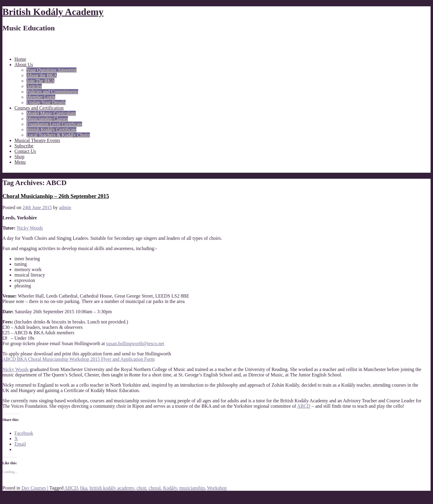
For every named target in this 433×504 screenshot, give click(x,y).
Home (20, 59)
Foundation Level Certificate (54, 124)
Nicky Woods (30, 228)
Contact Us (25, 151)
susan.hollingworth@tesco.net (135, 343)
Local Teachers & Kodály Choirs (58, 135)
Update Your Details (46, 102)
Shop (19, 157)
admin (65, 207)
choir (141, 488)
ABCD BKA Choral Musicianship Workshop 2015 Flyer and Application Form (78, 359)
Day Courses (34, 488)
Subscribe (24, 146)
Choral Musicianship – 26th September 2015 (56, 196)
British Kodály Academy (53, 12)
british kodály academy (112, 488)
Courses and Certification (39, 108)
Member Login (41, 97)
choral (155, 488)
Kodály (170, 488)
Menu (20, 162)
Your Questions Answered (52, 70)
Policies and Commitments (52, 92)
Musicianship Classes (47, 119)
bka (84, 488)
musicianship (192, 488)
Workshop (217, 488)
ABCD (304, 406)
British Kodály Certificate (51, 130)
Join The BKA (40, 81)
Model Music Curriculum (51, 113)
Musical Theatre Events (37, 140)
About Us (24, 65)
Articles (34, 86)
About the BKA (42, 75)
